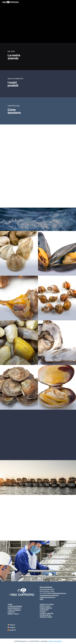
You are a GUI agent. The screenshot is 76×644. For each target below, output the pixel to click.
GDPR (41, 599)
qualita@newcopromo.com (47, 597)
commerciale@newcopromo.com (49, 595)
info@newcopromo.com (59, 593)
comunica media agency (55, 641)
